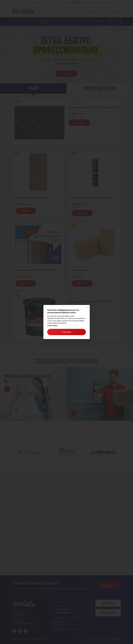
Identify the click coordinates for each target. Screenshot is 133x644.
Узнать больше (52, 325)
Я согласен (67, 332)
